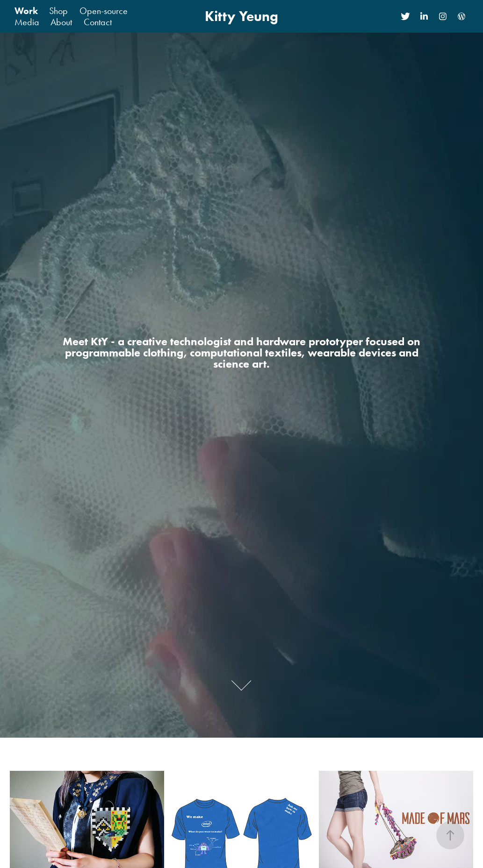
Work (26, 11)
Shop (58, 11)
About (61, 22)
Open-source (104, 11)
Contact (98, 22)
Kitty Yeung (241, 16)
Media (27, 22)
